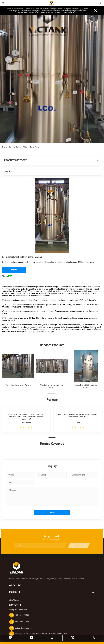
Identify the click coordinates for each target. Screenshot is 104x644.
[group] (18, 371)
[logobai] (16, 568)
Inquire (14, 270)
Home (5, 147)
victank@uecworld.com (24, 628)
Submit (52, 512)
